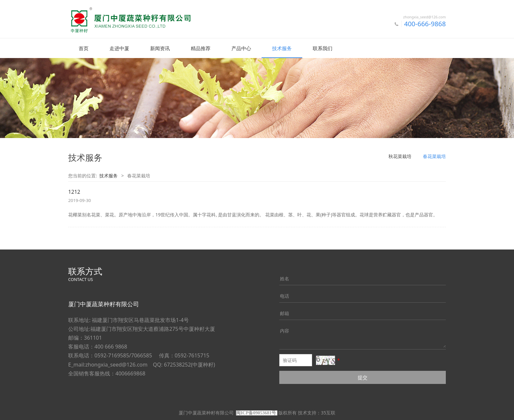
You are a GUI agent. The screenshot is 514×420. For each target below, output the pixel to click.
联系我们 (323, 48)
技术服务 (282, 48)
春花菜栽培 (434, 156)
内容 (285, 330)
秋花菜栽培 (400, 156)
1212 (74, 191)
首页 (84, 48)
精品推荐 (201, 48)
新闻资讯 (160, 48)
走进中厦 (119, 48)
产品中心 (241, 48)
